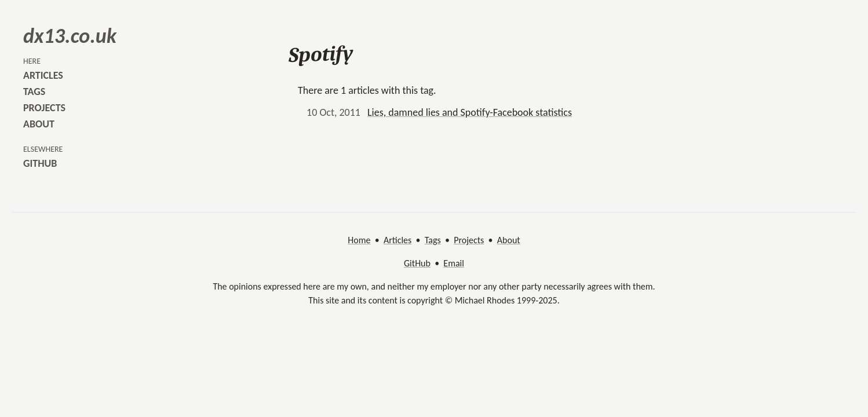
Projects (469, 240)
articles (43, 75)
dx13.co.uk (70, 36)
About (509, 240)
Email (454, 263)
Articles (397, 240)
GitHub (417, 263)
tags (34, 92)
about (39, 124)
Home (359, 240)
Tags (433, 240)
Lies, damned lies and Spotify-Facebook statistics (470, 112)
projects (44, 108)
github (40, 163)
